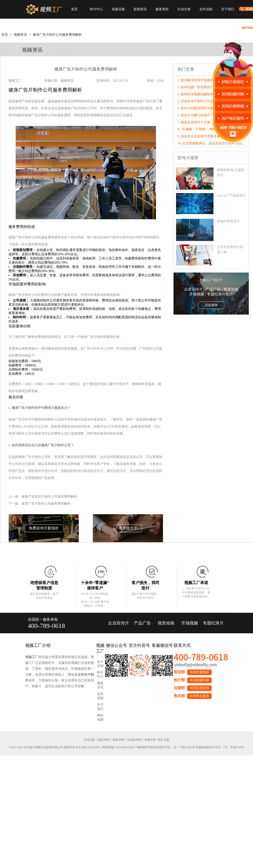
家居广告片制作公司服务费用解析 (46, 504)
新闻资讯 (140, 9)
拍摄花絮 (118, 9)
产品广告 (142, 623)
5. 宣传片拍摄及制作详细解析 (199, 108)
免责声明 (150, 740)
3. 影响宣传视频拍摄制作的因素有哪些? (206, 94)
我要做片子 (128, 528)
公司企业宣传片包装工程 (230, 250)
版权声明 (118, 740)
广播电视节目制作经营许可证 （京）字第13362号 (164, 747)
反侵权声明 (134, 740)
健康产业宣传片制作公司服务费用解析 (49, 497)
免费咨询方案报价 (44, 528)
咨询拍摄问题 (199, 680)
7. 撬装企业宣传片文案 (194, 122)
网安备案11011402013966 (118, 747)
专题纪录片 (213, 623)
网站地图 (100, 717)
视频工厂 (32, 657)
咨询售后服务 (199, 696)
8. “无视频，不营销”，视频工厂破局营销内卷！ (212, 129)
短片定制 (100, 664)
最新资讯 (100, 685)
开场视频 (190, 623)
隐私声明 (104, 740)
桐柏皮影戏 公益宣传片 (231, 172)
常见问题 (89, 740)
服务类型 (162, 9)
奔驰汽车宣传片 (228, 221)
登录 (160, 740)
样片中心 (96, 9)
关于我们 (228, 9)
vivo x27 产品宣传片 (231, 196)
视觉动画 (166, 623)
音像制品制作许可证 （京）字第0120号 (220, 747)
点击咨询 (211, 305)
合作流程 (206, 9)
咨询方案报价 (199, 672)
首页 (74, 9)
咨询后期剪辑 (199, 688)
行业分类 (184, 9)
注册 (166, 740)
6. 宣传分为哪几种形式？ (195, 115)
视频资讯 (20, 35)
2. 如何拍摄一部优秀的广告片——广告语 (207, 87)
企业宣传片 (119, 623)
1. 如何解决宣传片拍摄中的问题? (201, 80)
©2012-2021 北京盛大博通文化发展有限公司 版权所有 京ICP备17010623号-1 (56, 747)
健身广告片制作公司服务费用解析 (57, 35)
